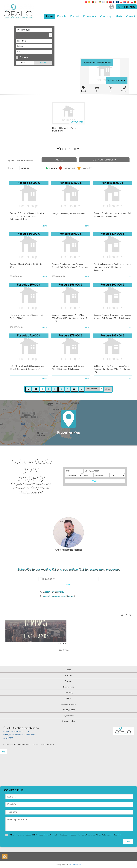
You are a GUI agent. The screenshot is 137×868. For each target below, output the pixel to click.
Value (95, 481)
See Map (24, 57)
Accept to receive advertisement (59, 596)
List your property (104, 159)
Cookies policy (69, 721)
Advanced (25, 63)
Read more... (63, 650)
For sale (62, 16)
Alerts (119, 16)
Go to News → (127, 615)
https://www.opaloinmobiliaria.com (19, 735)
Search (43, 63)
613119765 (8, 738)
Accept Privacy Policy (54, 592)
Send (68, 584)
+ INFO (44, 226)
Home (50, 16)
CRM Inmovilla (74, 865)
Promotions (90, 16)
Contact (131, 16)
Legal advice (69, 715)
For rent (75, 16)
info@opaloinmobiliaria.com (16, 731)
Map (3, 752)
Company (106, 16)
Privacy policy (69, 710)
